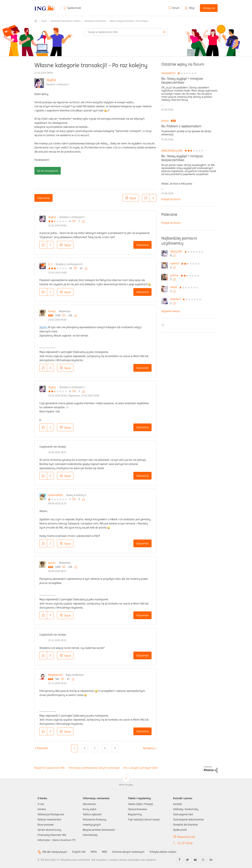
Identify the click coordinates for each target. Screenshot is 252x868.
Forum (176, 8)
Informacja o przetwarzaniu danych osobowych (94, 768)
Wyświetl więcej (171, 311)
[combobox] (126, 32)
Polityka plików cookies (163, 852)
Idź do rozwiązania (48, 171)
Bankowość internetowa (95, 21)
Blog (192, 8)
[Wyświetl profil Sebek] (174, 287)
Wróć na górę (126, 785)
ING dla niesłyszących (55, 852)
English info (79, 852)
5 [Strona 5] (115, 748)
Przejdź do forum (171, 199)
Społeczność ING (36, 21)
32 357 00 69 (185, 843)
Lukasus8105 (56, 495)
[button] (146, 198)
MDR (104, 852)
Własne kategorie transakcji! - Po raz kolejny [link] (129, 21)
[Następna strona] (149, 748)
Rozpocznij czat (186, 837)
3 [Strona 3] (95, 748)
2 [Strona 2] (85, 748)
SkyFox (51, 80)
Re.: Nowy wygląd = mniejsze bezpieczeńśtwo (182, 81)
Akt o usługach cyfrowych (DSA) (141, 768)
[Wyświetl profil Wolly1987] (177, 251)
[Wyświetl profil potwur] (175, 275)
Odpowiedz (43, 198)
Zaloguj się (209, 8)
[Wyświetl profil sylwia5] (175, 263)
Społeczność (74, 8)
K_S (50, 264)
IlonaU (52, 311)
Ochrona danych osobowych (128, 852)
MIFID (94, 852)
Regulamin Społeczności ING (50, 768)
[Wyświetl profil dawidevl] (176, 299)
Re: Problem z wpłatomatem (181, 126)
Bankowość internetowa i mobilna (66, 21)
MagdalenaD (55, 675)
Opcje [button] (133, 198)
